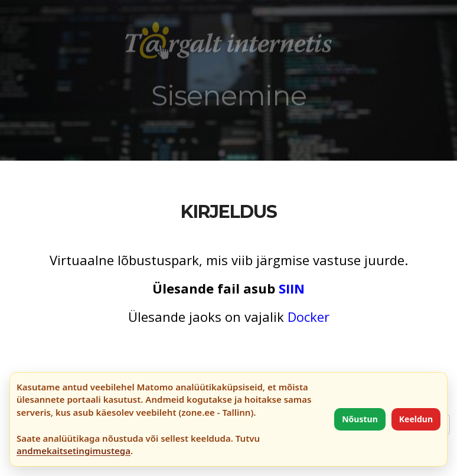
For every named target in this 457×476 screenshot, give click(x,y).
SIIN (292, 288)
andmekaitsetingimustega (74, 451)
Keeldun (416, 419)
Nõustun (360, 419)
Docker (309, 317)
